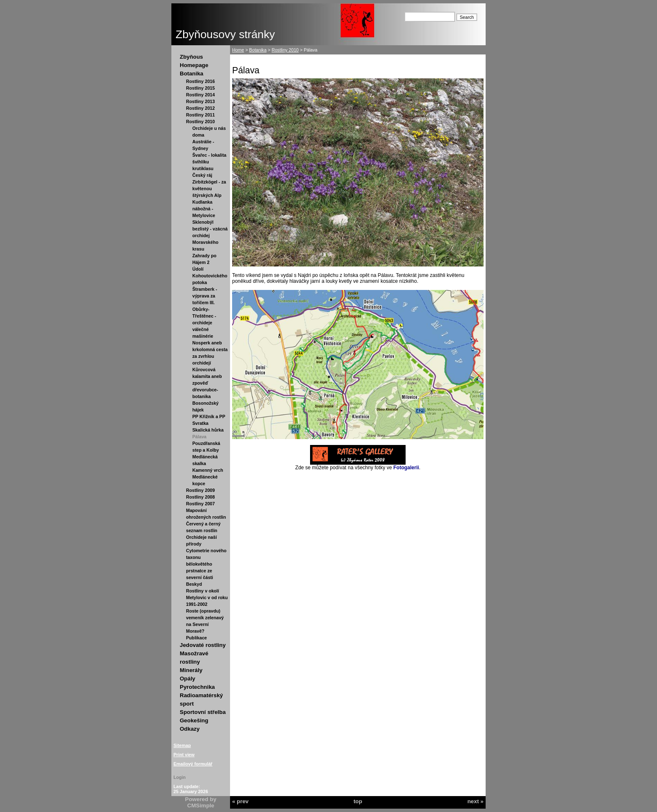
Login (180, 777)
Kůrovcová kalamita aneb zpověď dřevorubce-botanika (207, 383)
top (358, 801)
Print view (184, 755)
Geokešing (194, 720)
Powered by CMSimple (201, 802)
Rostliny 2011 (200, 115)
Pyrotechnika (197, 687)
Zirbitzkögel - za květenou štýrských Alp (209, 189)
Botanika (191, 74)
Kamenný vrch (208, 470)
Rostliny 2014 (200, 95)
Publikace (197, 638)
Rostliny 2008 (200, 497)
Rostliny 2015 (200, 88)
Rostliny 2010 (200, 122)
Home (238, 50)
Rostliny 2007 (200, 504)
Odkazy (190, 729)
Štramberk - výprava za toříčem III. (205, 296)
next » (475, 801)
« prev (240, 801)
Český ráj (202, 175)
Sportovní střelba (203, 712)
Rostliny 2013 (200, 101)
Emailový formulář (193, 764)
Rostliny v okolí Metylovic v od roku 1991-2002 (207, 597)
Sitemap (182, 745)
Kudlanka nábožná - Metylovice (204, 209)
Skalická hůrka (208, 430)
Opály (188, 679)
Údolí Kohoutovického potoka (210, 276)
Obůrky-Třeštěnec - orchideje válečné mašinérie (204, 323)
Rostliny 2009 (200, 490)
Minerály (191, 670)
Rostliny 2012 (200, 108)
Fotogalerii (406, 468)
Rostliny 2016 (200, 81)
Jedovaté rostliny (203, 645)
